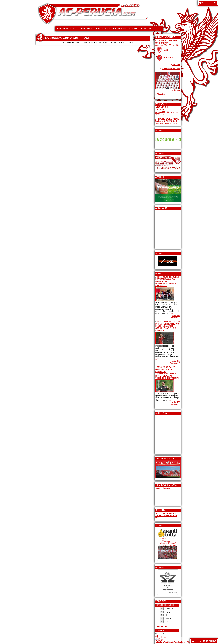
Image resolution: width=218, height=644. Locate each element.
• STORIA (134, 28)
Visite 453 (176, 402)
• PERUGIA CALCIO (66, 28)
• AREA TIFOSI (86, 28)
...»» (171, 313)
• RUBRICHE (119, 28)
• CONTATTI (147, 28)
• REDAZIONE (103, 28)
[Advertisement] (164, 228)
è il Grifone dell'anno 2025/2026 (166, 122)
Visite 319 (176, 316)
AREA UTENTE (210, 3)
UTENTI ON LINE (209, 641)
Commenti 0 (175, 318)
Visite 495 (176, 361)
